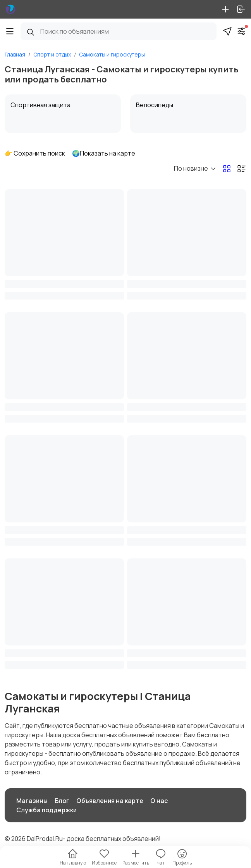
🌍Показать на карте (104, 153)
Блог (62, 801)
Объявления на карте (110, 801)
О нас (159, 801)
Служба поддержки (46, 810)
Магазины (32, 801)
